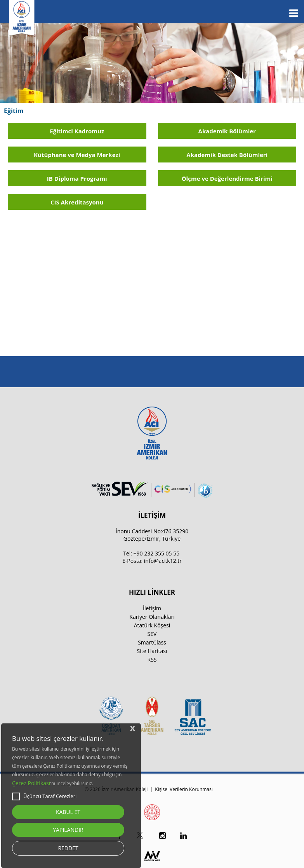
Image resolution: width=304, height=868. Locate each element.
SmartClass (152, 642)
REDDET (68, 848)
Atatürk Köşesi (152, 625)
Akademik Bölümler (227, 131)
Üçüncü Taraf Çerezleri (44, 796)
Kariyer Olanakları (152, 617)
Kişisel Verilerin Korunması (184, 789)
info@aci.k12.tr (163, 561)
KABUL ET (68, 812)
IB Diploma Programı (77, 178)
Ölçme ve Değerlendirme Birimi (227, 178)
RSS (152, 659)
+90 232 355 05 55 (157, 553)
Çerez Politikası (31, 783)
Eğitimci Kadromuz (77, 131)
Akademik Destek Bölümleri (227, 155)
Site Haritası (152, 651)
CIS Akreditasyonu (77, 202)
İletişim (152, 608)
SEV (152, 634)
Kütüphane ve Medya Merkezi (77, 155)
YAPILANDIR (68, 830)
